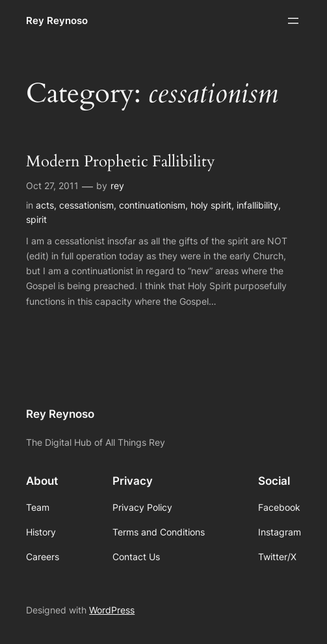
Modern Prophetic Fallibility (121, 162)
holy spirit (211, 205)
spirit (36, 219)
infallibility (257, 205)
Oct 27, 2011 (52, 186)
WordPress (112, 610)
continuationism (152, 205)
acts (45, 205)
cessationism (86, 205)
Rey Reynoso (57, 20)
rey (117, 186)
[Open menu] (293, 21)
